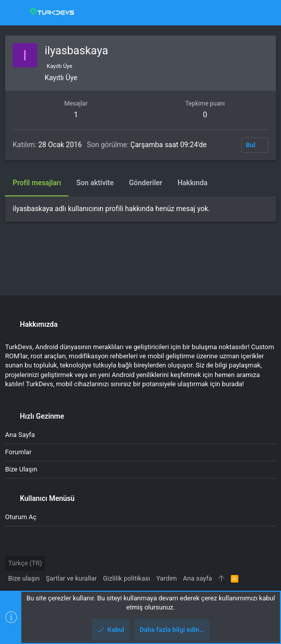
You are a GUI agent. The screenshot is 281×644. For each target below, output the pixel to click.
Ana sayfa (20, 435)
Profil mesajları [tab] (37, 183)
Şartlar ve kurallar (71, 578)
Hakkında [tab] (192, 183)
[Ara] (266, 12)
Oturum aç (21, 517)
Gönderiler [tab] (146, 183)
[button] (15, 13)
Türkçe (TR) (25, 563)
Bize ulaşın (21, 469)
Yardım (167, 578)
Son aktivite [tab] (95, 183)
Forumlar (18, 452)
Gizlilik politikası (127, 578)
